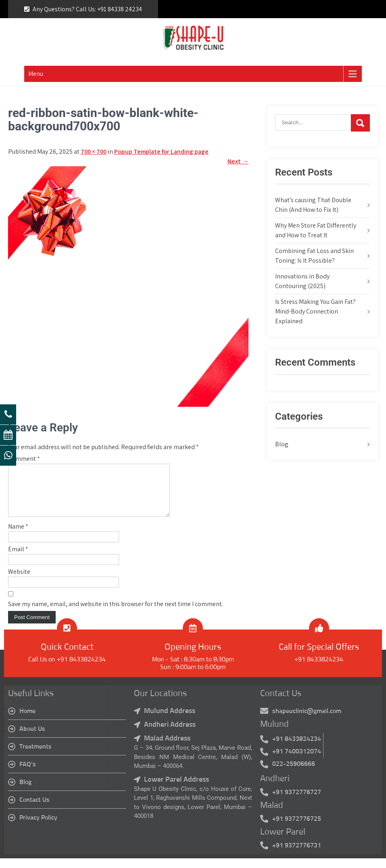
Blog (282, 444)
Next (238, 161)
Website (19, 581)
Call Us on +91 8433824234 (67, 669)
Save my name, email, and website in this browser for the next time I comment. (116, 614)
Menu (36, 74)
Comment (24, 459)
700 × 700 (94, 152)
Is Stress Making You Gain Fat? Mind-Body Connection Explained (315, 311)
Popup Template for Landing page (161, 152)
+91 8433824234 (319, 669)
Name (18, 536)
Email (18, 559)
